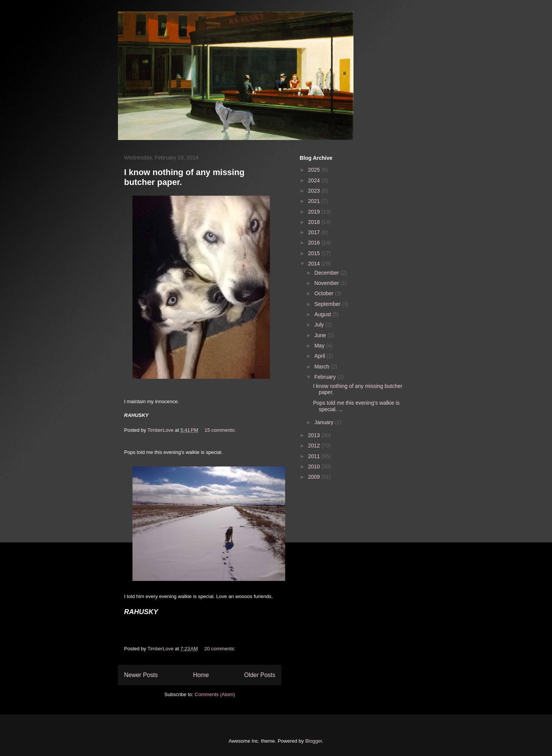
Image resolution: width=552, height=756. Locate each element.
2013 (315, 435)
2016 (315, 243)
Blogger (313, 741)
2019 (315, 212)
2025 (315, 170)
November (327, 283)
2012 (315, 446)
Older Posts (260, 675)
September (328, 304)
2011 (315, 456)
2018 (315, 222)
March (322, 367)
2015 (315, 253)
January (324, 422)
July (320, 325)
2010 (315, 466)
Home (201, 675)
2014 (315, 264)
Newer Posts (141, 675)
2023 (315, 191)
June (321, 335)
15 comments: (221, 430)
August (323, 314)
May (320, 346)
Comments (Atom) (215, 694)
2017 (315, 232)
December (327, 273)
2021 (315, 201)
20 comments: (220, 649)
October (324, 293)
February (326, 377)
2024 (315, 180)
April (320, 356)
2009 (315, 477)
